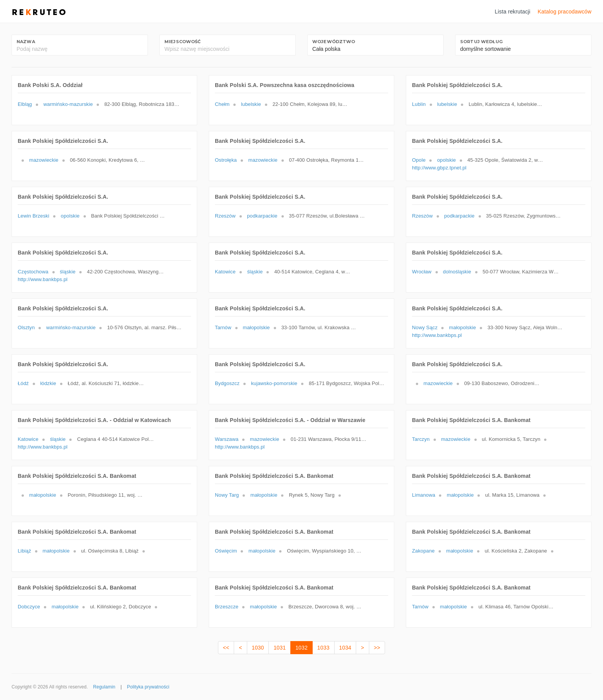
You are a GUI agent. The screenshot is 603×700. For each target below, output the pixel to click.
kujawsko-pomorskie (274, 383)
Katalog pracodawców (564, 12)
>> (377, 648)
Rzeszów (225, 216)
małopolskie (256, 327)
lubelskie (251, 104)
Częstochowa (33, 272)
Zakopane (423, 551)
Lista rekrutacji (513, 12)
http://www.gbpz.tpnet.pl (439, 168)
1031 (280, 648)
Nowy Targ (227, 495)
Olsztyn (26, 327)
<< (226, 648)
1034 (345, 648)
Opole (419, 160)
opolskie (446, 160)
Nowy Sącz (425, 327)
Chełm (222, 104)
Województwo (334, 42)
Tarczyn (421, 439)
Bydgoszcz (227, 383)
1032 (301, 648)
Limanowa (424, 495)
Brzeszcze (227, 607)
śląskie (68, 272)
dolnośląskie (457, 272)
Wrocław (422, 272)
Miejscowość (183, 42)
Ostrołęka (226, 160)
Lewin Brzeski (33, 216)
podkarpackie (262, 216)
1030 (258, 648)
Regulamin (104, 687)
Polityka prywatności (148, 687)
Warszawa (227, 439)
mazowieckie (44, 160)
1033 (323, 648)
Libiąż (24, 551)
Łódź (23, 383)
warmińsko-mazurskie (68, 104)
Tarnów (223, 327)
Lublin (419, 104)
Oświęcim (226, 551)
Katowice (225, 272)
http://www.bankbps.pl (43, 279)
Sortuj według (481, 42)
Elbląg (25, 104)
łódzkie (48, 383)
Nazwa (26, 42)
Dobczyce (29, 607)
